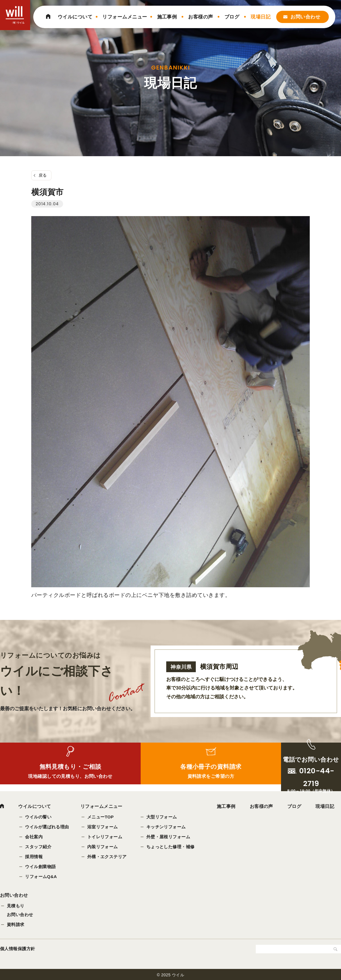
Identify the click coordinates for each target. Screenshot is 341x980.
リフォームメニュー (125, 17)
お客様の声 (200, 17)
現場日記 (261, 17)
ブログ (232, 17)
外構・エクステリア (107, 857)
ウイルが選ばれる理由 (47, 827)
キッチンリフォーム (166, 827)
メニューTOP (101, 817)
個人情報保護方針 (18, 951)
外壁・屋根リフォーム (169, 837)
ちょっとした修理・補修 (171, 847)
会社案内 (34, 837)
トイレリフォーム (105, 837)
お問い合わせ (305, 17)
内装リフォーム (103, 847)
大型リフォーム (162, 817)
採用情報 (34, 857)
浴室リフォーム (103, 827)
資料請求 (16, 927)
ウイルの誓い (39, 817)
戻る (43, 175)
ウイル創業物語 (41, 867)
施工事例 (167, 17)
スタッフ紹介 (39, 847)
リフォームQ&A (41, 877)
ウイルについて (75, 17)
